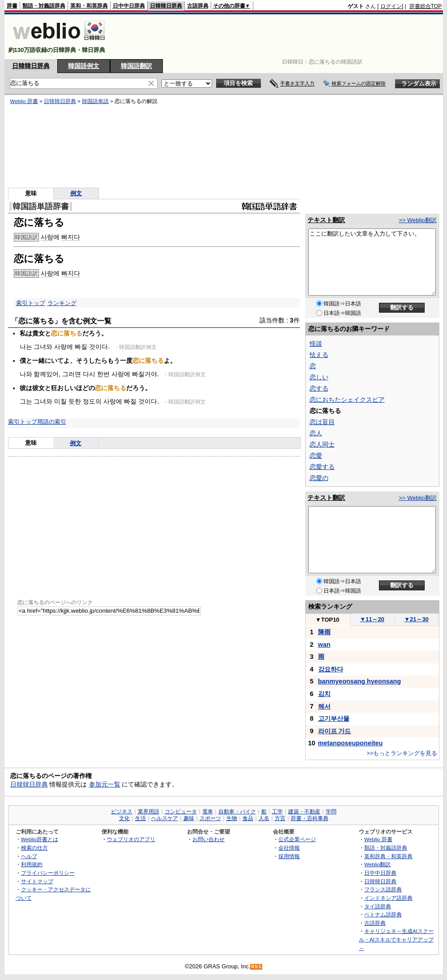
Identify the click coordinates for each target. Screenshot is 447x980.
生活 (140, 818)
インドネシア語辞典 (388, 898)
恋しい (319, 377)
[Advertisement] (279, 37)
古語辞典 (198, 6)
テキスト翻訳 (326, 220)
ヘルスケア (165, 818)
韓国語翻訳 (136, 66)
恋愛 (316, 456)
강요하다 (331, 669)
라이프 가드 (335, 731)
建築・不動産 (304, 812)
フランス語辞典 (383, 889)
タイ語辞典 (378, 906)
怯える (319, 355)
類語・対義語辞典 (44, 6)
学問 (331, 812)
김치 (324, 694)
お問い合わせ (209, 839)
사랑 (47, 237)
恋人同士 (322, 444)
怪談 (316, 344)
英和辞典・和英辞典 (388, 856)
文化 (124, 818)
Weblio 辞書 (24, 101)
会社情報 (289, 848)
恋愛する (322, 467)
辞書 (12, 6)
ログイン (391, 6)
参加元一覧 (105, 784)
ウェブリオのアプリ (131, 839)
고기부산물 (334, 718)
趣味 (189, 818)
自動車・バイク (237, 812)
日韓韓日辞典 (166, 6)
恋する (319, 388)
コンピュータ (181, 812)
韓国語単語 (95, 101)
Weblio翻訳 (377, 864)
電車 (208, 812)
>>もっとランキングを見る (402, 753)
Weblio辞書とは (40, 839)
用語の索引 (52, 422)
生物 (232, 818)
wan (324, 645)
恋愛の (319, 478)
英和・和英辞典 (89, 6)
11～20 (372, 619)
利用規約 (32, 864)
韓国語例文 (84, 66)
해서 (324, 706)
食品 (248, 818)
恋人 (316, 433)
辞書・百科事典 (310, 818)
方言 (280, 818)
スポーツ (210, 818)
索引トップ (31, 303)
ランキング (62, 303)
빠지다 (71, 237)
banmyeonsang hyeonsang (360, 681)
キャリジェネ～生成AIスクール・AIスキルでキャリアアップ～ (396, 939)
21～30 (416, 619)
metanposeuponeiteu (351, 743)
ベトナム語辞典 (383, 914)
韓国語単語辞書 (41, 206)
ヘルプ (29, 856)
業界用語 (149, 812)
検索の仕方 (34, 848)
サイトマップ (37, 881)
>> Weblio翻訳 (417, 220)
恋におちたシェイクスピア (347, 400)
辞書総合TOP (426, 6)
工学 (277, 812)
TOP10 (328, 620)
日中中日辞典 (129, 6)
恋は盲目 (322, 422)
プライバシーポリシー (48, 873)
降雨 (324, 632)
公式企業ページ (297, 839)
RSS (256, 967)
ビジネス (122, 812)
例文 (76, 193)
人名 (264, 818)
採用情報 (289, 856)
